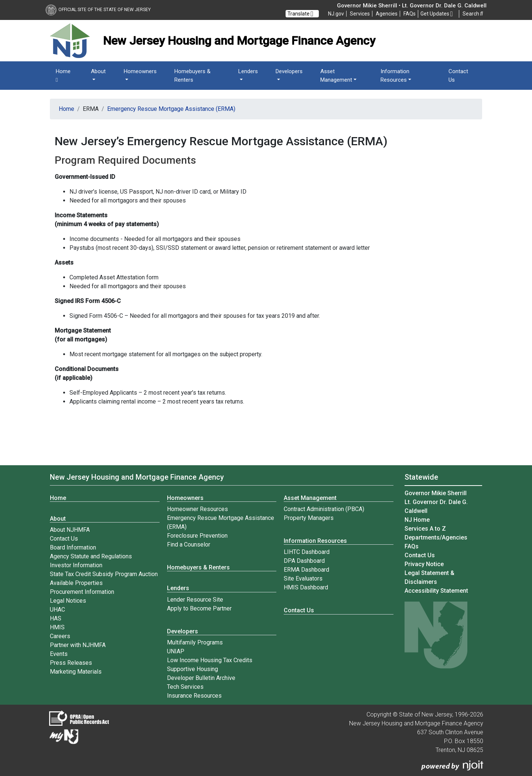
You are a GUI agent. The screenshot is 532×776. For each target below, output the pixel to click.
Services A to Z (425, 529)
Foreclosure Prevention (197, 536)
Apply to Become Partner (199, 608)
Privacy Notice (424, 564)
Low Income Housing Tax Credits (210, 660)
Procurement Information (82, 592)
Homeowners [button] (140, 71)
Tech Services (185, 687)
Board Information (73, 547)
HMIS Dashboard (306, 587)
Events (59, 654)
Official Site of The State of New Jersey (98, 10)
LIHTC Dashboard (307, 552)
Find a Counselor (189, 544)
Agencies (387, 14)
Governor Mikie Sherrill (436, 493)
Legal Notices (68, 601)
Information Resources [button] (395, 76)
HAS (56, 618)
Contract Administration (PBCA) (324, 509)
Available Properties (76, 583)
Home (63, 76)
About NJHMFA (70, 530)
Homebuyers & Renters (192, 76)
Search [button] (473, 14)
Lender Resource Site (195, 600)
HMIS (57, 627)
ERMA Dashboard (306, 570)
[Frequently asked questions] (410, 14)
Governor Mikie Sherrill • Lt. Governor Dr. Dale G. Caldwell (412, 6)
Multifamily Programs (195, 642)
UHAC (57, 610)
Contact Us (458, 76)
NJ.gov (336, 14)
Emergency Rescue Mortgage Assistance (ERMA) (171, 109)
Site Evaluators (303, 578)
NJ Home (417, 520)
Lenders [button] (248, 71)
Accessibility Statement (436, 591)
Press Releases (71, 663)
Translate (300, 14)
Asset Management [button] (336, 76)
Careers (60, 636)
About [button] (98, 71)
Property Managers (309, 518)
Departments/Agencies (436, 537)
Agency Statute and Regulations (91, 556)
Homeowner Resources (197, 509)
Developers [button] (289, 71)
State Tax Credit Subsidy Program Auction (104, 574)
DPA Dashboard (304, 561)
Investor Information (76, 565)
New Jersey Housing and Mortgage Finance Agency (137, 477)
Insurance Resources (194, 696)
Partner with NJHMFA (78, 645)
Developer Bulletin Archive (201, 678)
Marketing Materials (76, 672)
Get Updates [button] (437, 14)
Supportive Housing (192, 669)
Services (360, 14)
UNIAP (176, 651)
